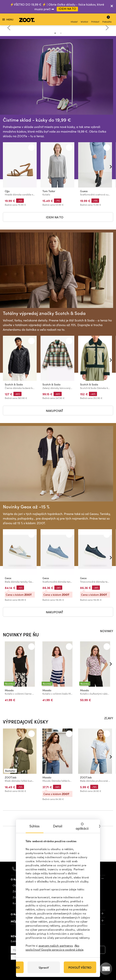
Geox (8, 578)
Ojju (7, 191)
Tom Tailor (49, 191)
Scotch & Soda (14, 385)
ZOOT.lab (11, 777)
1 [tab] (55, 33)
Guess (84, 191)
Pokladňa (107, 19)
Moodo (9, 690)
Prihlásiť (95, 20)
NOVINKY (107, 631)
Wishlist (84, 20)
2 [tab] (61, 33)
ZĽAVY (109, 718)
